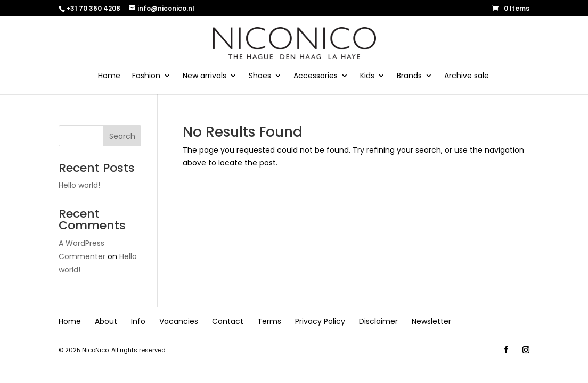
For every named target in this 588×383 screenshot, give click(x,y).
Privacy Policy (320, 321)
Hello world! (79, 185)
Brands (409, 76)
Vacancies (179, 321)
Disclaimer (378, 321)
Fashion (146, 76)
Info (138, 321)
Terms (269, 321)
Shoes (260, 76)
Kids (367, 76)
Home (109, 76)
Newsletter (431, 321)
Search (122, 136)
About (106, 321)
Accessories (316, 76)
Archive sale (467, 76)
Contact (228, 321)
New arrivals (205, 76)
